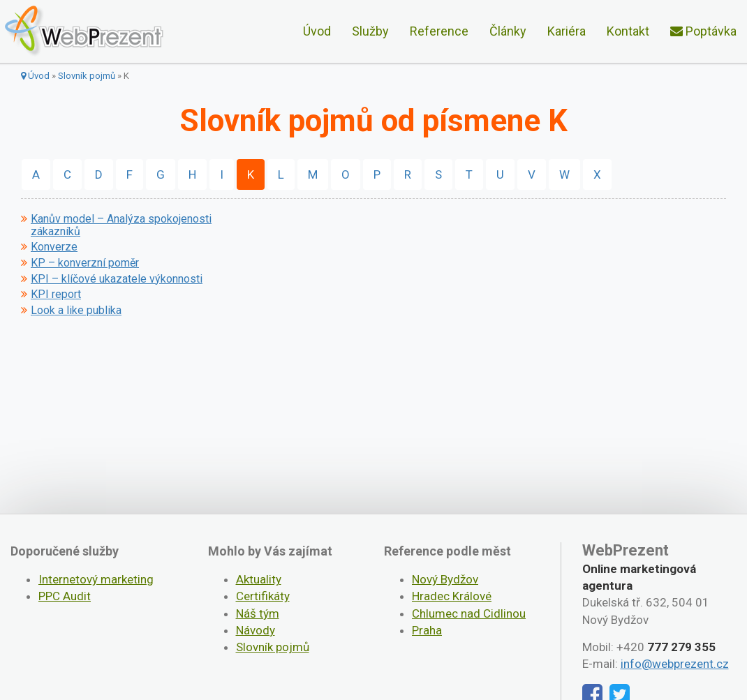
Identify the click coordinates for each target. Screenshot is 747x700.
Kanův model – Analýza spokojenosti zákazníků (121, 225)
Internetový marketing (96, 579)
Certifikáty (263, 596)
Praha (427, 630)
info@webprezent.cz (675, 664)
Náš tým (258, 613)
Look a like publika (76, 311)
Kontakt (628, 31)
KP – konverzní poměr (85, 263)
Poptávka (703, 31)
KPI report (56, 295)
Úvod (317, 31)
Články (508, 31)
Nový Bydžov (445, 579)
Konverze (54, 247)
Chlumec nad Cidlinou (469, 613)
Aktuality (259, 579)
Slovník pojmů (87, 76)
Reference (439, 31)
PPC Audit (65, 596)
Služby (370, 31)
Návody (256, 630)
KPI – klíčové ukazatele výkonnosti (117, 279)
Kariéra (567, 31)
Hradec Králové (452, 596)
